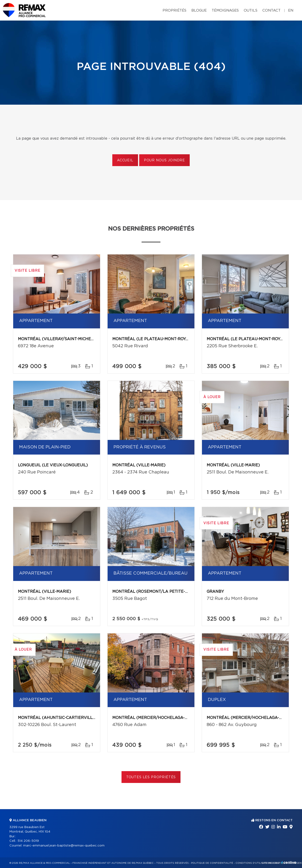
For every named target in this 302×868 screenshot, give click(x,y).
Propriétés (174, 11)
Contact (271, 11)
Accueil (125, 160)
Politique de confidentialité (212, 863)
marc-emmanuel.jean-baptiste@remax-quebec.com (64, 846)
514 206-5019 (28, 841)
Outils (251, 11)
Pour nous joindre (164, 160)
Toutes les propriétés (151, 777)
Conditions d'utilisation (253, 863)
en (291, 11)
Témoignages (225, 11)
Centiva (289, 862)
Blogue (199, 11)
